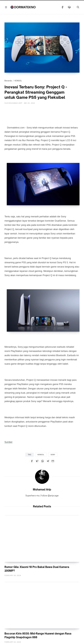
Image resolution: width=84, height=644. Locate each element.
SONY (53, 455)
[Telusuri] (78, 7)
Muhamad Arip (42, 489)
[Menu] (6, 7)
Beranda (8, 81)
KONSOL (18, 81)
